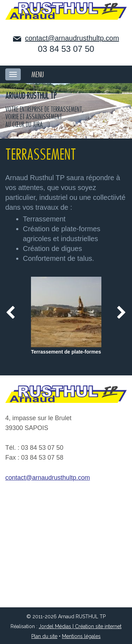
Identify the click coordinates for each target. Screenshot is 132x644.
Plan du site (44, 636)
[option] (66, 317)
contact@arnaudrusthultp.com (72, 38)
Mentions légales (81, 636)
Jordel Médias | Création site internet (80, 626)
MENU (38, 75)
